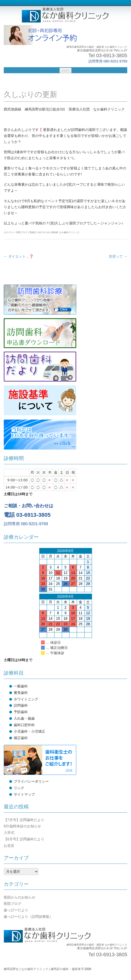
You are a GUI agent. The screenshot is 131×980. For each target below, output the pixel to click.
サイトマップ (24, 794)
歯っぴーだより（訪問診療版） (28, 917)
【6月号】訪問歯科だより (24, 839)
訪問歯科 (21, 705)
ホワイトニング (26, 699)
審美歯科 (21, 693)
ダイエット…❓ (19, 256)
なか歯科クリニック (69, 232)
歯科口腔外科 (24, 725)
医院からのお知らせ (19, 897)
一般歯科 (21, 686)
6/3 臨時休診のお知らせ (22, 826)
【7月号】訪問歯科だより (24, 820)
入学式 (9, 833)
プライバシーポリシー (31, 781)
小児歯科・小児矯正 (29, 731)
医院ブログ (22, 232)
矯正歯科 (21, 738)
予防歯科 (21, 712)
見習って (118, 256)
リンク (19, 788)
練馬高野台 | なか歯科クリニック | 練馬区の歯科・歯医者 (42, 969)
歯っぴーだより (16, 910)
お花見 (9, 846)
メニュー (65, 70)
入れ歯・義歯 (24, 718)
